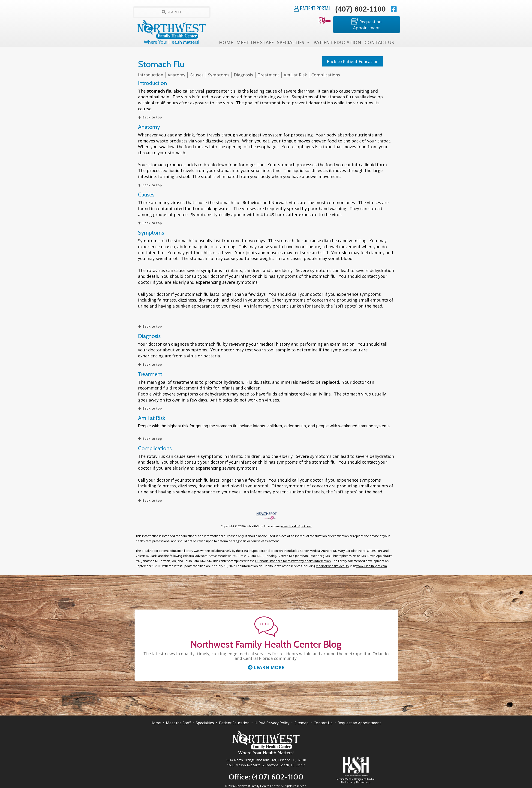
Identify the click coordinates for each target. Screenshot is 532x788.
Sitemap (302, 723)
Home (226, 42)
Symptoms (219, 75)
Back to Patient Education (353, 61)
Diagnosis (243, 75)
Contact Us (379, 42)
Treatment (268, 75)
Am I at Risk (295, 75)
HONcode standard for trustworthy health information (293, 561)
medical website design (332, 566)
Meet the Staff (255, 42)
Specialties (291, 42)
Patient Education (337, 42)
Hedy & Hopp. (364, 782)
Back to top (152, 117)
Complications (326, 75)
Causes (197, 75)
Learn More (266, 667)
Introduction (151, 75)
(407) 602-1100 (360, 9)
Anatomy (176, 75)
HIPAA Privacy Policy (272, 723)
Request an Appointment (366, 24)
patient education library (176, 551)
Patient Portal (312, 8)
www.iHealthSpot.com (296, 526)
